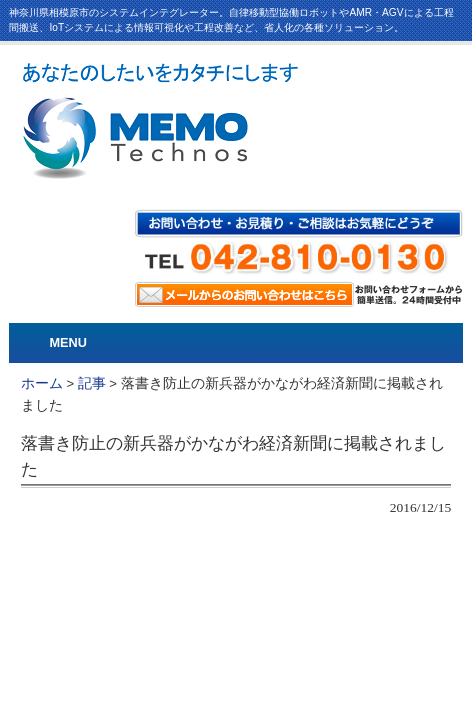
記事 (92, 383)
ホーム (42, 383)
